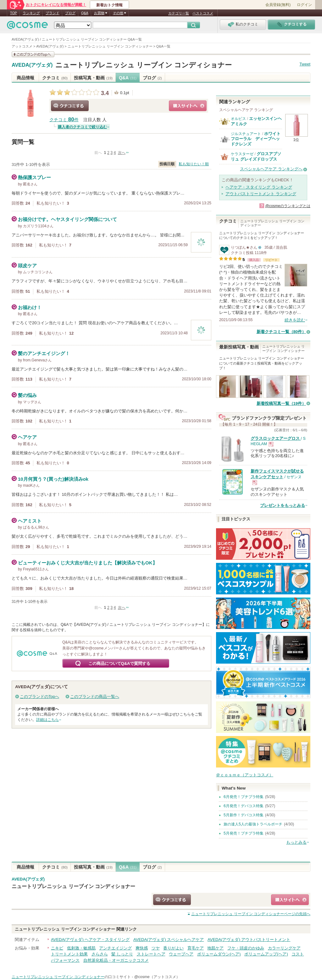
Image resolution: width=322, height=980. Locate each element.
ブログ (70, 13)
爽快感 (142, 948)
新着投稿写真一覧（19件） (281, 403)
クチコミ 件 (64, 120)
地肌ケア (215, 948)
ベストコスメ (203, 13)
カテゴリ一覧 (179, 13)
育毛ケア (196, 948)
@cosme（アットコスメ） (157, 977)
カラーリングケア (284, 948)
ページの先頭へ (251, 914)
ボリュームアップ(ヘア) (266, 954)
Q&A (85, 13)
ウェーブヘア (181, 954)
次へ (122, 153)
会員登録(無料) (278, 5)
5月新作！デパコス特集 (244, 815)
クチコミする (70, 106)
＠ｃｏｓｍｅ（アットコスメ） (245, 775)
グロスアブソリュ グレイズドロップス (256, 156)
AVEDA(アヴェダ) (32, 65)
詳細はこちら (47, 720)
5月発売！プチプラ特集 (244, 833)
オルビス (238, 119)
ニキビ (57, 948)
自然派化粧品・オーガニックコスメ (116, 960)
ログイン (304, 5)
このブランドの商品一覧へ (95, 697)
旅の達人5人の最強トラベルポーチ (253, 824)
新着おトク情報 (109, 5)
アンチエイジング (115, 948)
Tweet (305, 64)
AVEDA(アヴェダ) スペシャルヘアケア (169, 940)
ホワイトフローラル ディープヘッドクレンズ (256, 139)
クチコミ (55, 78)
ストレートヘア (151, 954)
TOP (14, 13)
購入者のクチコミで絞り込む (82, 127)
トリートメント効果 (69, 954)
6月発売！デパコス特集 (244, 806)
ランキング (31, 13)
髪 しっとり (122, 954)
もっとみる (296, 842)
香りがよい (173, 948)
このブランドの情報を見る (33, 54)
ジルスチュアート (246, 134)
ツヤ (156, 948)
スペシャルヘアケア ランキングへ (271, 169)
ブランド (53, 13)
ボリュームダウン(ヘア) (219, 954)
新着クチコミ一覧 (281, 332)
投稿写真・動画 (93, 78)
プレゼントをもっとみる (283, 505)
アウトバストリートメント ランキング (261, 194)
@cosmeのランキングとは (288, 206)
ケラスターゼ (242, 154)
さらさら (100, 954)
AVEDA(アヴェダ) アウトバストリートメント (249, 940)
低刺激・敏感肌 (81, 948)
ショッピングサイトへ (188, 106)
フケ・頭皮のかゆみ (246, 948)
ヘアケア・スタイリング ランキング (259, 187)
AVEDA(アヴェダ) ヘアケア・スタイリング (90, 940)
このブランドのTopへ (39, 697)
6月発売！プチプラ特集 (244, 797)
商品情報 (25, 78)
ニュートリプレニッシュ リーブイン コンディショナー (144, 65)
